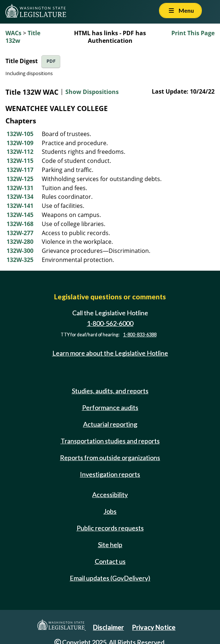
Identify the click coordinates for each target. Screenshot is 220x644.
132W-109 (20, 143)
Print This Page (193, 33)
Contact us (110, 561)
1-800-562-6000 (110, 323)
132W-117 (20, 170)
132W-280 (20, 242)
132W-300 (20, 251)
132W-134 (20, 197)
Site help (110, 545)
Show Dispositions (92, 92)
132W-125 (20, 179)
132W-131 (20, 188)
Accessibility (110, 495)
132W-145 (20, 215)
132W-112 (20, 152)
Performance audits (110, 407)
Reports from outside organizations (110, 458)
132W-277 (20, 233)
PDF (51, 61)
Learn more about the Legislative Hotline (110, 353)
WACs (13, 33)
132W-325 (20, 260)
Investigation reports (110, 474)
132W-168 (20, 224)
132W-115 (20, 161)
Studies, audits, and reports (110, 391)
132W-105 (20, 134)
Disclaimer (108, 627)
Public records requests (110, 528)
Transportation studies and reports (110, 441)
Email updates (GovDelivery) (110, 578)
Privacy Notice (154, 627)
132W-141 (20, 206)
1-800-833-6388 (140, 335)
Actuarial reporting (110, 424)
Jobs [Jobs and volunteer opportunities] (110, 511)
